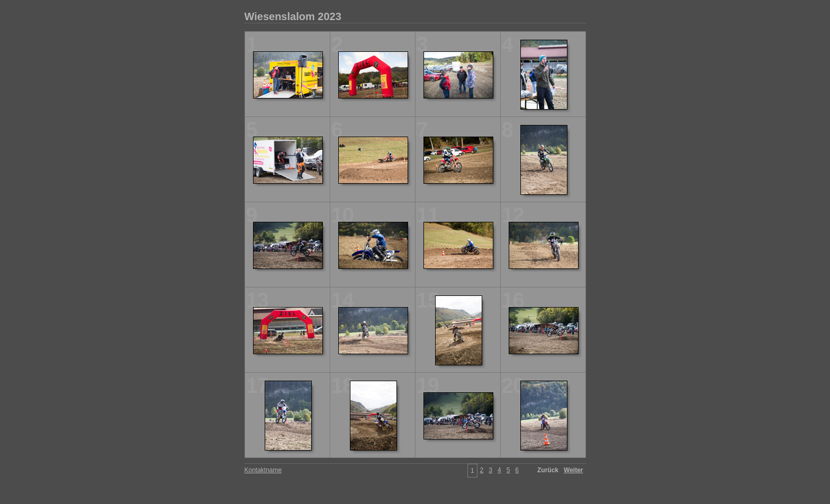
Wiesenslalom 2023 (293, 16)
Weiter (573, 470)
